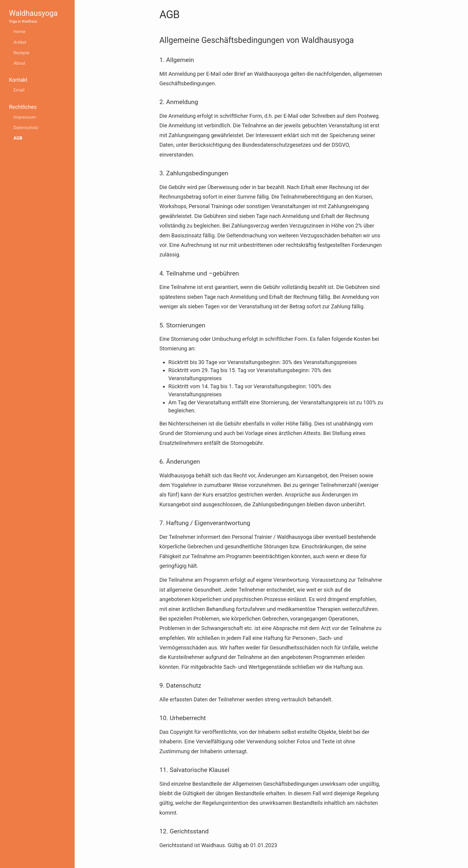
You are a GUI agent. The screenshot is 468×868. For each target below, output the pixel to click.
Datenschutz (26, 128)
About (19, 63)
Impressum (25, 117)
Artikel (20, 42)
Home (19, 32)
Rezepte (21, 53)
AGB (18, 138)
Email (19, 90)
